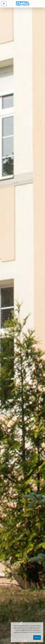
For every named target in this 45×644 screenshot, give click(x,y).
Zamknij (37, 637)
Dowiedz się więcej (35, 632)
